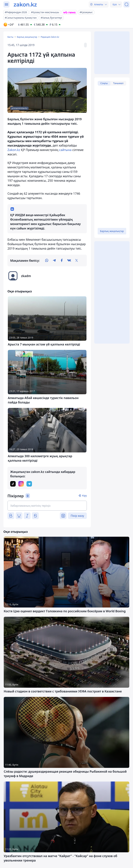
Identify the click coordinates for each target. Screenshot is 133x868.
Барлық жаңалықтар (27, 37)
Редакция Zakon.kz (50, 37)
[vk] (69, 261)
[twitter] (77, 261)
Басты (10, 37)
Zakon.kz (14, 150)
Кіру (84, 496)
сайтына (65, 150)
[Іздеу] (127, 4)
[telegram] (54, 261)
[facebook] (62, 261)
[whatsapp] (47, 261)
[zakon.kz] (25, 4)
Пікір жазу (77, 516)
